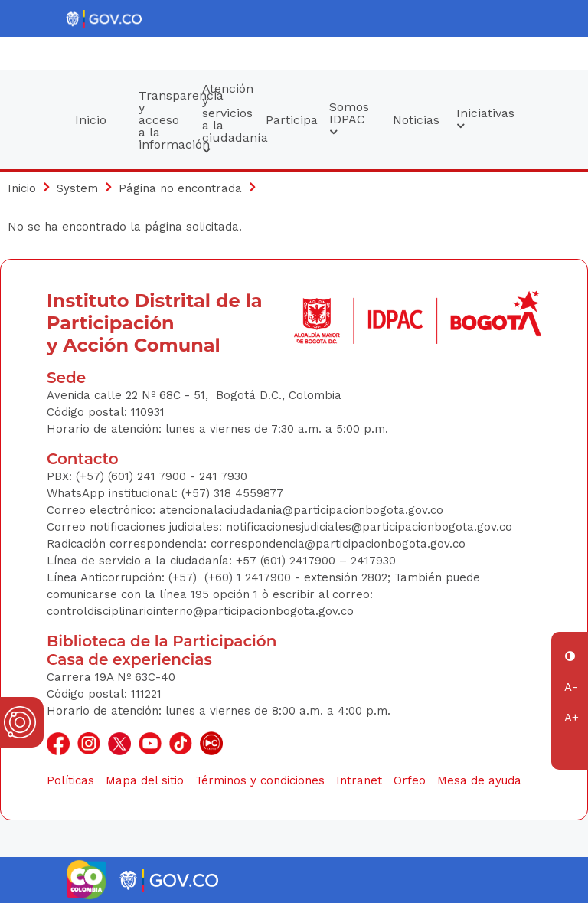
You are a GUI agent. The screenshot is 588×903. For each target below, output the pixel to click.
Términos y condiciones (260, 780)
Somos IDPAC (349, 119)
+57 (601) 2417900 (287, 561)
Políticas (70, 780)
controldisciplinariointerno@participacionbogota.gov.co (200, 611)
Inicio (91, 120)
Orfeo (410, 780)
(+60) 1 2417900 (250, 577)
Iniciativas (481, 119)
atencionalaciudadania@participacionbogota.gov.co (303, 510)
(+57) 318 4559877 (232, 493)
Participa (290, 120)
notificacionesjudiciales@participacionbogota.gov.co (369, 527)
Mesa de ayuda (479, 780)
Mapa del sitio (145, 780)
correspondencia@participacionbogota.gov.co (340, 544)
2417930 (373, 561)
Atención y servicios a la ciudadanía (227, 119)
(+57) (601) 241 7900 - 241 (147, 476)
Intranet (359, 780)
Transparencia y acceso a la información (163, 120)
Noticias (416, 120)
